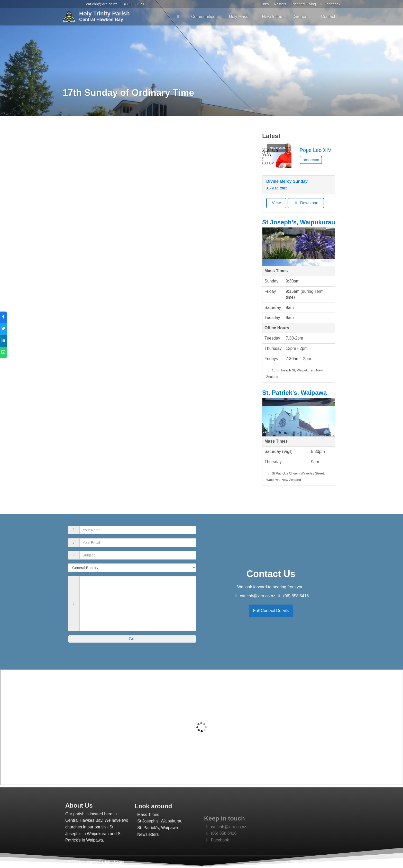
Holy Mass (239, 17)
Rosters (280, 4)
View (276, 203)
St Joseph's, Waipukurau (299, 222)
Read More (311, 160)
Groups (300, 17)
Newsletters (273, 17)
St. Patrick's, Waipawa (295, 393)
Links (265, 4)
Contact (328, 17)
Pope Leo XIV (315, 150)
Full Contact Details (271, 611)
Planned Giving (304, 4)
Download (306, 203)
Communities (203, 17)
